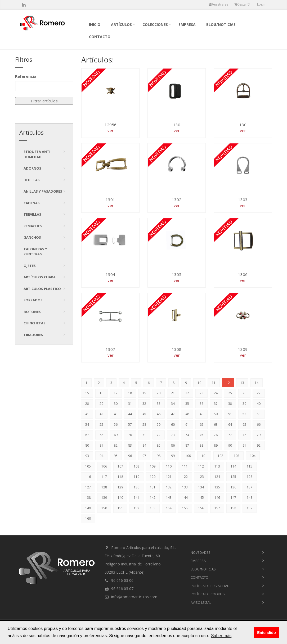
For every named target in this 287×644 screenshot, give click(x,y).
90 (230, 445)
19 (144, 393)
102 (220, 456)
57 (130, 425)
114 (233, 466)
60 (173, 425)
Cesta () (242, 4)
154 (169, 508)
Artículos (121, 24)
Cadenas (32, 203)
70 (130, 435)
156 (201, 508)
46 (159, 414)
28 (87, 404)
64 (230, 425)
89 (216, 445)
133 (185, 487)
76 (216, 435)
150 (104, 508)
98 (159, 456)
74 (187, 435)
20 (159, 393)
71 (144, 435)
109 (153, 466)
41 (87, 414)
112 (201, 466)
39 (244, 404)
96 (130, 456)
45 (144, 414)
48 (187, 414)
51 (230, 414)
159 (250, 508)
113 (217, 466)
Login (261, 4)
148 (250, 498)
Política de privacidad (210, 586)
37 (216, 404)
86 (173, 445)
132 (169, 487)
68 (101, 435)
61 (187, 425)
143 (169, 498)
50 (216, 414)
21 (173, 393)
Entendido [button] (266, 633)
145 (201, 498)
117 (104, 477)
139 (104, 498)
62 (201, 425)
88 (201, 445)
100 (188, 456)
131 (153, 487)
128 (104, 487)
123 (201, 477)
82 (116, 445)
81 (101, 445)
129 (120, 487)
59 (159, 425)
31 (130, 404)
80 (87, 445)
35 (187, 404)
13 (242, 383)
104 (253, 456)
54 (87, 425)
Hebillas (32, 180)
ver (111, 130)
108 (136, 466)
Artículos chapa (40, 277)
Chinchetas (35, 323)
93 (87, 456)
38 (230, 404)
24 (216, 393)
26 (244, 393)
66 (259, 425)
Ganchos (32, 237)
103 (237, 456)
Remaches (33, 226)
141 (136, 498)
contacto (100, 37)
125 (233, 477)
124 (217, 477)
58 (144, 425)
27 (259, 393)
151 (120, 508)
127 (88, 487)
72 (159, 435)
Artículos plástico (42, 289)
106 (104, 466)
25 (230, 393)
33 (159, 404)
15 (87, 393)
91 (244, 445)
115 (250, 466)
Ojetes (30, 266)
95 (116, 456)
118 (120, 477)
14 (257, 383)
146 (217, 498)
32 (144, 404)
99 (173, 456)
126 (250, 477)
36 (201, 404)
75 (201, 435)
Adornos (32, 168)
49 (201, 414)
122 (185, 477)
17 (116, 393)
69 (116, 435)
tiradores (33, 335)
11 (214, 383)
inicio (95, 24)
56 (116, 425)
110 (169, 466)
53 (259, 414)
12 (228, 383)
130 (136, 487)
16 (101, 393)
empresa (187, 24)
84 (144, 445)
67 (87, 435)
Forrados (33, 300)
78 (244, 435)
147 (233, 498)
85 (159, 445)
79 (259, 435)
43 (116, 414)
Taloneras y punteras (35, 252)
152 (136, 508)
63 (216, 425)
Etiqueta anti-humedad (38, 154)
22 (187, 393)
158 (233, 508)
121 (169, 477)
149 (88, 508)
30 (116, 404)
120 (153, 477)
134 (201, 487)
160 (88, 518)
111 (185, 466)
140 (120, 498)
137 (250, 487)
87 (187, 445)
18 (130, 393)
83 (130, 445)
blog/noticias (221, 24)
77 (230, 435)
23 (201, 393)
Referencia (26, 76)
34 (173, 404)
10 (199, 383)
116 (88, 477)
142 (153, 498)
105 (88, 466)
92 (259, 445)
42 (101, 414)
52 (244, 414)
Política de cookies (208, 594)
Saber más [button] (221, 636)
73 (173, 435)
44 (130, 414)
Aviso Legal (201, 602)
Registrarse (219, 4)
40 (259, 404)
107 (120, 466)
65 (244, 425)
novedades (201, 552)
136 (233, 487)
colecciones (155, 24)
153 (153, 508)
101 (204, 456)
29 (101, 404)
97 (144, 456)
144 (185, 498)
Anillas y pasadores (43, 191)
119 (136, 477)
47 (173, 414)
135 (217, 487)
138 (88, 498)
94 (101, 456)
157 (217, 508)
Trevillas (32, 214)
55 (101, 425)
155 (185, 508)
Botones (32, 312)
